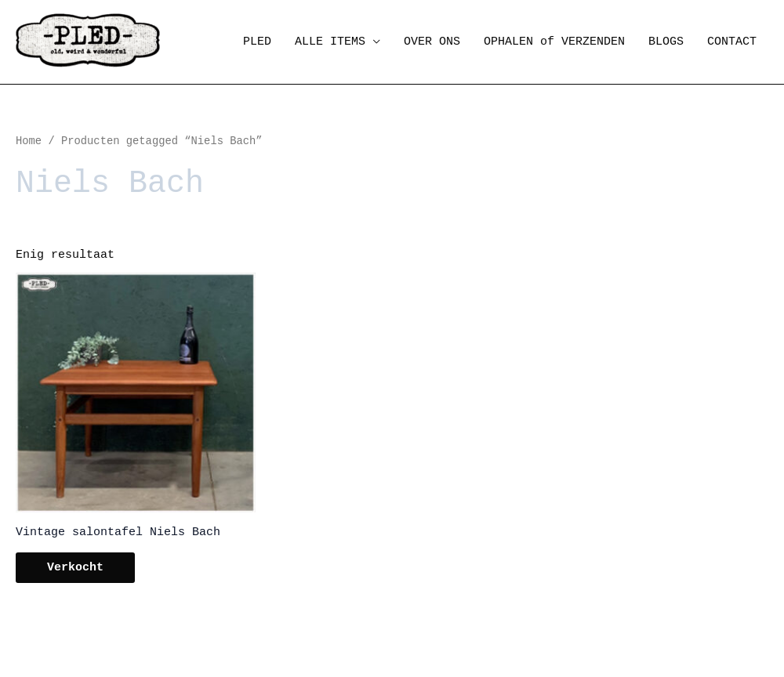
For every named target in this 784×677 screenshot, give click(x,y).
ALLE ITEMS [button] (330, 42)
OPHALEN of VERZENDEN (554, 42)
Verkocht (75, 568)
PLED (257, 42)
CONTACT (732, 42)
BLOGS (666, 42)
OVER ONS (432, 42)
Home (29, 141)
